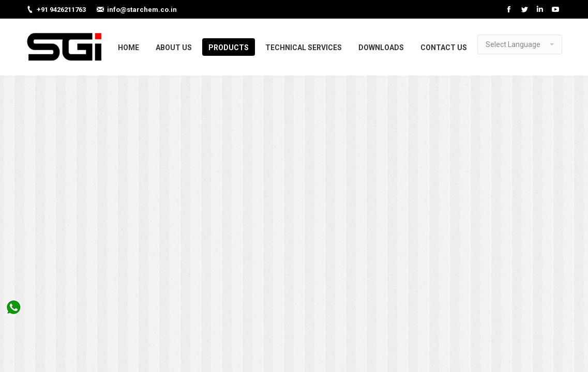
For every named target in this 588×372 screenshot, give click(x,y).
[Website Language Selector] (520, 44)
